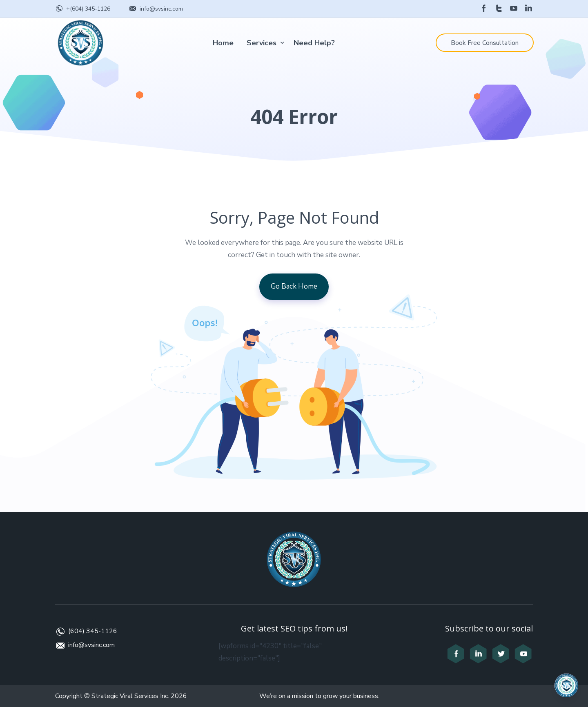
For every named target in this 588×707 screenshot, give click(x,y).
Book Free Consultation (485, 43)
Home (223, 43)
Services (262, 43)
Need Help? (314, 43)
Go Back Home (294, 286)
